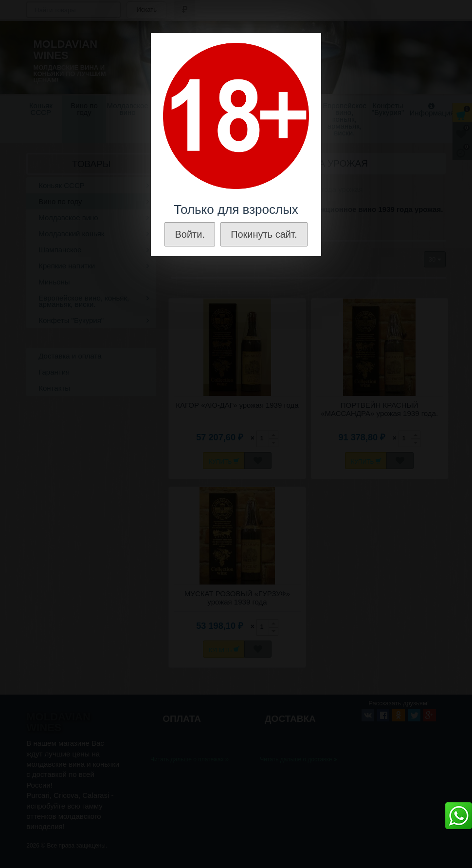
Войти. (190, 234)
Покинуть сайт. (264, 234)
